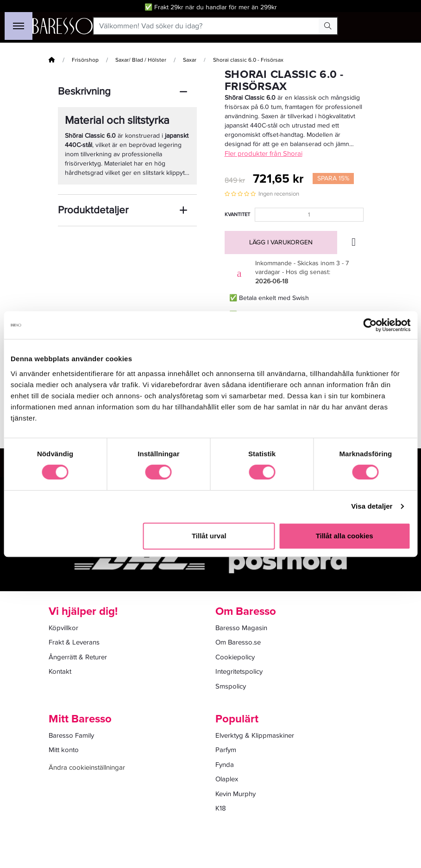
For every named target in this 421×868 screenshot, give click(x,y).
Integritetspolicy (239, 671)
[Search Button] (328, 26)
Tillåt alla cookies (345, 536)
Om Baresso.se (238, 642)
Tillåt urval (209, 536)
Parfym (226, 750)
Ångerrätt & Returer (78, 657)
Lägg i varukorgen (281, 242)
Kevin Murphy (236, 794)
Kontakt (60, 671)
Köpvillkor (63, 628)
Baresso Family (71, 735)
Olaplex (227, 779)
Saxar (190, 60)
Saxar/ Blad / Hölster (141, 60)
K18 (221, 808)
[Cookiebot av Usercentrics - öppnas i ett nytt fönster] (370, 325)
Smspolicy (231, 686)
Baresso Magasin (241, 628)
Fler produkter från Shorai (264, 153)
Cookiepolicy (235, 657)
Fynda (225, 765)
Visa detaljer (372, 506)
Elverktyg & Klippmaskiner (255, 735)
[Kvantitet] (309, 215)
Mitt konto (64, 750)
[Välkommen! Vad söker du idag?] (206, 26)
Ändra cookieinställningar (87, 767)
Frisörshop (85, 60)
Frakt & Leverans (74, 642)
